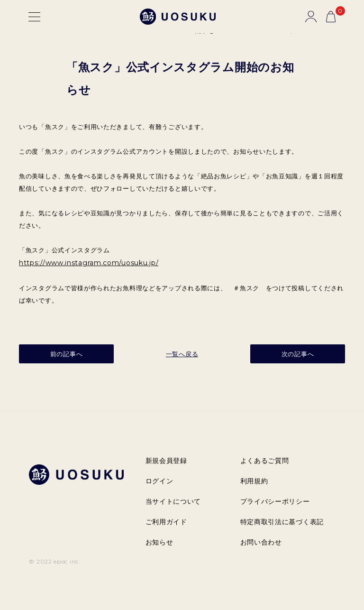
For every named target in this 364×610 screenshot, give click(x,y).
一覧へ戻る (182, 354)
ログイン (159, 481)
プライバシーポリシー (275, 501)
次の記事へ (298, 354)
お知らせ (159, 542)
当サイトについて (173, 501)
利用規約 (254, 481)
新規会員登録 (166, 461)
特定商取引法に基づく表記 (282, 522)
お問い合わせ (261, 542)
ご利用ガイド (166, 522)
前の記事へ (67, 354)
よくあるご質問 (265, 461)
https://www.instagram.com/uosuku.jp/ (89, 263)
